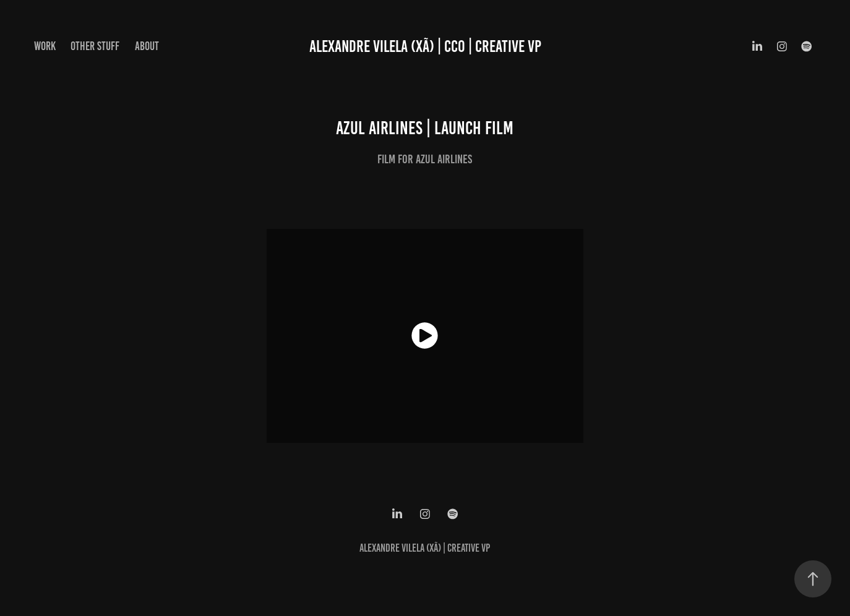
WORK (45, 46)
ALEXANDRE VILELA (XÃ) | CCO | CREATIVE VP (425, 46)
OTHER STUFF (95, 46)
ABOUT (147, 46)
